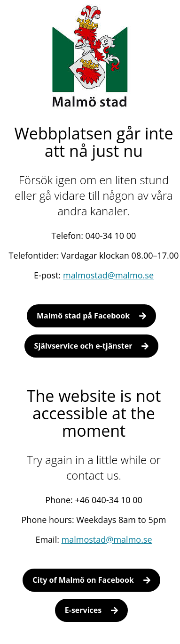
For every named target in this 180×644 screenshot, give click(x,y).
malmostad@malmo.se (108, 275)
